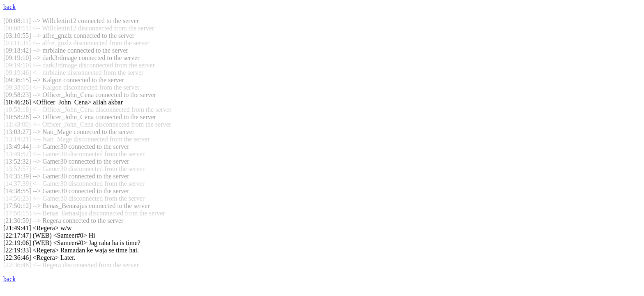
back (9, 7)
